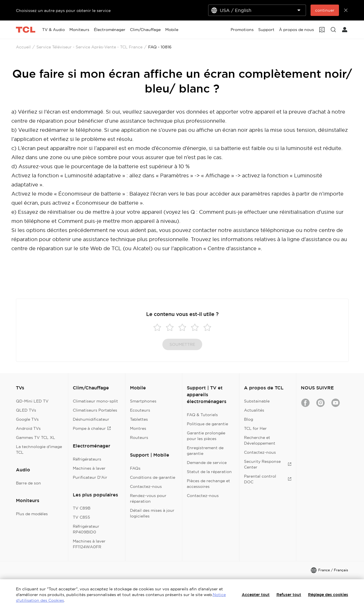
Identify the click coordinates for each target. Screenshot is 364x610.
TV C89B (82, 508)
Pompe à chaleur (92, 428)
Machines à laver (89, 468)
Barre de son (28, 483)
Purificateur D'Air (90, 477)
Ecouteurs (140, 410)
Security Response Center (268, 464)
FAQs (135, 468)
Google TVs (27, 419)
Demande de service (207, 463)
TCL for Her (255, 428)
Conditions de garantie (153, 477)
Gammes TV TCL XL (36, 438)
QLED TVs (26, 410)
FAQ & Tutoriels (202, 415)
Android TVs (28, 428)
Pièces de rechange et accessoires (208, 484)
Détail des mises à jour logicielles (152, 513)
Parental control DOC (268, 479)
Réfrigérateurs (87, 459)
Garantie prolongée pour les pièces (206, 436)
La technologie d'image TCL (39, 449)
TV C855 (81, 517)
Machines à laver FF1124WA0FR (89, 544)
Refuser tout (289, 595)
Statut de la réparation (209, 472)
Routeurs (139, 438)
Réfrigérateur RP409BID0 (86, 529)
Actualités (254, 410)
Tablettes (139, 419)
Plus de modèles (32, 514)
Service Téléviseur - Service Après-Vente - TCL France (89, 47)
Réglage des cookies (328, 595)
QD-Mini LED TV (32, 401)
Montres (138, 428)
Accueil (23, 47)
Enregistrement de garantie (205, 451)
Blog (249, 419)
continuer (325, 10)
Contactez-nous (146, 486)
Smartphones (143, 401)
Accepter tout (256, 595)
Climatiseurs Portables (95, 410)
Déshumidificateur (91, 419)
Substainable (257, 401)
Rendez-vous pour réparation (148, 498)
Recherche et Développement (260, 440)
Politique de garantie (207, 424)
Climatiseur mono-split (95, 401)
